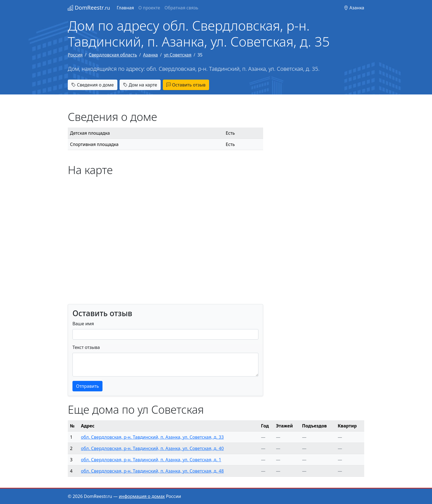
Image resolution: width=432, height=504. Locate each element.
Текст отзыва (86, 347)
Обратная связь (181, 8)
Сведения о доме (93, 85)
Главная (125, 8)
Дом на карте (140, 85)
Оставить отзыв (186, 85)
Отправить (87, 386)
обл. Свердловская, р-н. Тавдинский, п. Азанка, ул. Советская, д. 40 (152, 448)
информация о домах (142, 496)
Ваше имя (83, 324)
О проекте (149, 8)
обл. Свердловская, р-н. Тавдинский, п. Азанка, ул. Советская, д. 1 (151, 460)
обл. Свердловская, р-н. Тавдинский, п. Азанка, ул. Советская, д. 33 (152, 437)
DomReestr (89, 8)
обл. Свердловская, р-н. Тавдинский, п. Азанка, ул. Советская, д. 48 (152, 471)
